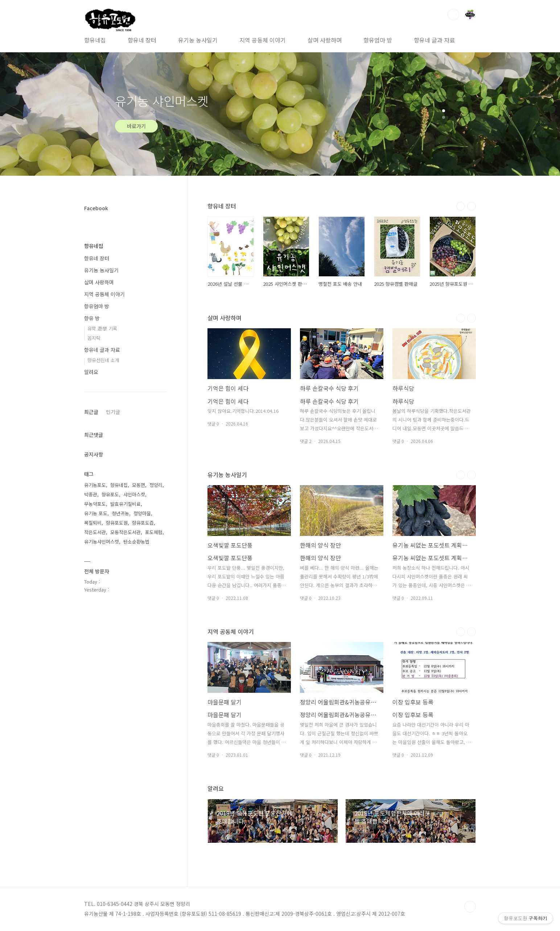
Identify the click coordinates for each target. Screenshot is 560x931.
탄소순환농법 (136, 542)
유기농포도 (95, 485)
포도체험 (154, 532)
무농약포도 (95, 504)
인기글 (113, 412)
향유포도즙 (143, 523)
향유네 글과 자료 (434, 40)
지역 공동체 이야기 (263, 40)
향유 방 (92, 318)
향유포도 (110, 494)
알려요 (91, 372)
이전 (461, 206)
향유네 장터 (142, 40)
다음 (472, 206)
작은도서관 (95, 532)
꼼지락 (94, 338)
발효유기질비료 (125, 504)
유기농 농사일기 (198, 40)
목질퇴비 (93, 523)
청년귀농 (120, 513)
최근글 (91, 412)
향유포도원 (117, 523)
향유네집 (95, 40)
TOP (470, 907)
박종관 (91, 494)
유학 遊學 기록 (102, 328)
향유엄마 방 (378, 40)
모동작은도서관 (125, 532)
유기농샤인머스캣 (102, 542)
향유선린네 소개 (103, 360)
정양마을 (142, 513)
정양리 (156, 485)
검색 (453, 15)
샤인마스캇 (134, 494)
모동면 (139, 485)
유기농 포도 (96, 513)
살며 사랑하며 (325, 40)
